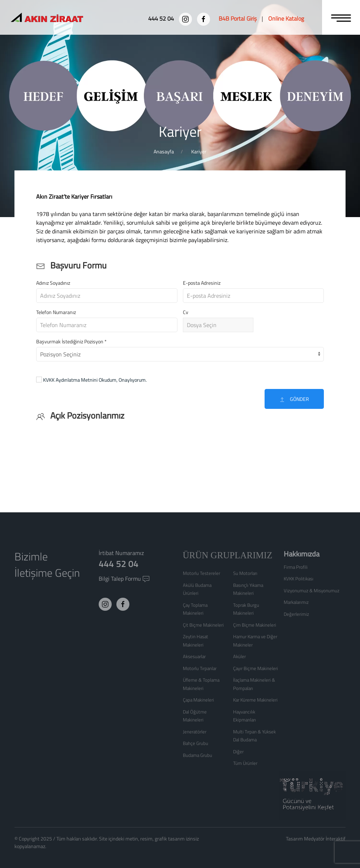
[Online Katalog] (286, 18)
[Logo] (60, 18)
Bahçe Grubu (196, 743)
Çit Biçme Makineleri (203, 625)
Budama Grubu (198, 755)
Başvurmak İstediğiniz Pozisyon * (71, 341)
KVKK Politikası (299, 579)
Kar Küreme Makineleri (255, 700)
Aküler (239, 656)
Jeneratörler (195, 732)
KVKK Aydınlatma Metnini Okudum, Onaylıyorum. (95, 380)
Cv (186, 312)
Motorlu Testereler (202, 573)
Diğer (238, 751)
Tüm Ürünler (245, 763)
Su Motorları (245, 573)
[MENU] (341, 17)
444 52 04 (119, 564)
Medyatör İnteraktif (325, 839)
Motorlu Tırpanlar (200, 668)
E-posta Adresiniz (202, 283)
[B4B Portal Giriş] (238, 18)
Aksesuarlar (194, 656)
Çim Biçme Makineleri (255, 625)
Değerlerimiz (296, 614)
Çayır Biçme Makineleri (256, 668)
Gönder (294, 399)
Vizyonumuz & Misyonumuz (312, 590)
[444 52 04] (162, 18)
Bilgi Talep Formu (124, 579)
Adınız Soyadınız (53, 283)
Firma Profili (296, 567)
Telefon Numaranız (56, 312)
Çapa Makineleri (198, 700)
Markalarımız (296, 602)
